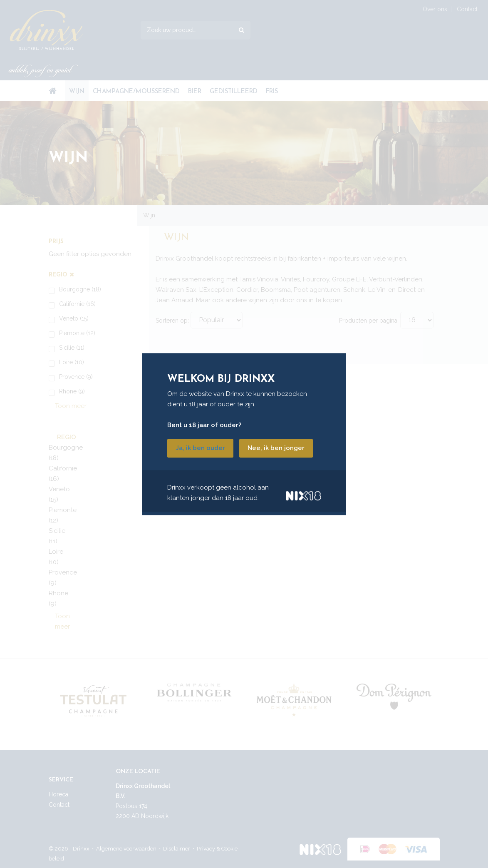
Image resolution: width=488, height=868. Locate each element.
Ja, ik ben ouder (200, 448)
